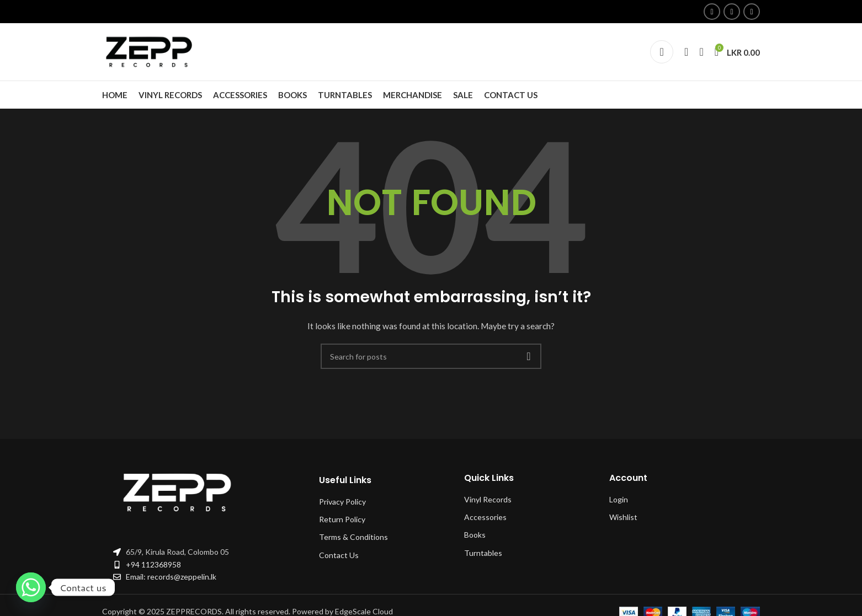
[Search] (686, 52)
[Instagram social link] (732, 12)
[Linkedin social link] (752, 12)
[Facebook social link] (712, 12)
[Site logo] (152, 51)
